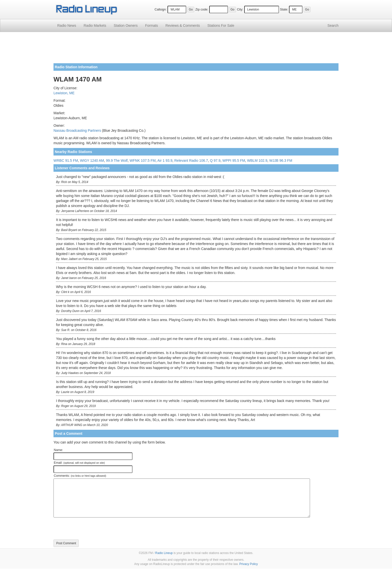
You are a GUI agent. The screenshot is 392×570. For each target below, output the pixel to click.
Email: (79, 463)
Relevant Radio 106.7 (191, 160)
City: (240, 9)
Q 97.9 (215, 160)
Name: (58, 450)
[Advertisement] (196, 49)
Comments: (80, 476)
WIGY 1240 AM (92, 160)
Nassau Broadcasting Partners (77, 130)
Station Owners (126, 25)
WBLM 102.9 (257, 160)
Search (333, 25)
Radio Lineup (164, 553)
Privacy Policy (248, 564)
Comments (183, 25)
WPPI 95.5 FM (234, 160)
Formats (151, 25)
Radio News (67, 25)
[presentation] (91, 528)
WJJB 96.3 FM (281, 160)
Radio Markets (95, 25)
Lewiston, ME (64, 93)
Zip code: (202, 9)
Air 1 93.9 (165, 160)
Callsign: (160, 9)
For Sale (221, 25)
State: (284, 9)
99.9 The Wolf (117, 160)
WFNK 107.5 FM (142, 160)
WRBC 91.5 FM (66, 160)
